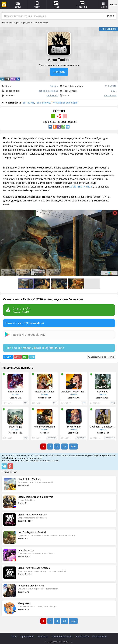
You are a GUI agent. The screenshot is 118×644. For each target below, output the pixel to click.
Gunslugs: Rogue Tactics (74, 392)
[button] (115, 213)
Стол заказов (99, 637)
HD (2, 79)
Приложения (27, 637)
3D (18, 79)
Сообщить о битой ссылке (101, 357)
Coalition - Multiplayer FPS (103, 427)
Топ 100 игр (28, 103)
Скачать (59, 72)
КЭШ (7, 79)
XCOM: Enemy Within (81, 187)
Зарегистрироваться (104, 456)
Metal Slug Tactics (45, 392)
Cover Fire (103, 392)
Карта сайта (82, 637)
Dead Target (15, 427)
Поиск (110, 16)
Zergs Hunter (74, 427)
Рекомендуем (109, 29)
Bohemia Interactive (48, 91)
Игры (14, 637)
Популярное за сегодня (65, 103)
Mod (13, 79)
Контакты (43, 637)
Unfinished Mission (45, 427)
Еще (73, 447)
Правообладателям (62, 637)
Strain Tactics (15, 392)
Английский (110, 96)
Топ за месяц (43, 103)
